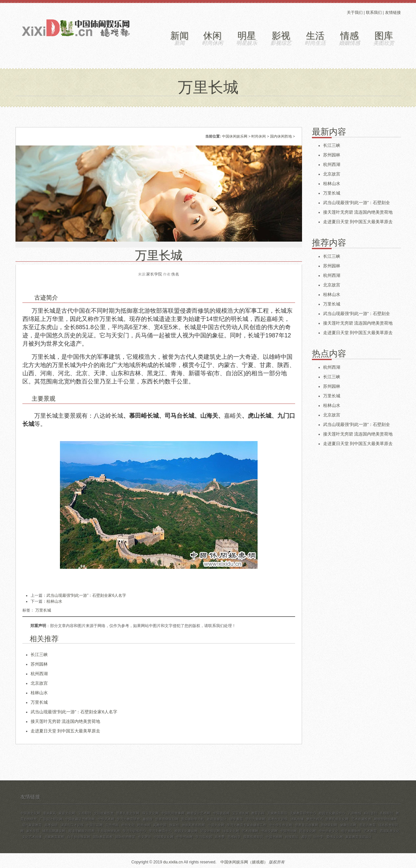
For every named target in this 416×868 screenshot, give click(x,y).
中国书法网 (289, 831)
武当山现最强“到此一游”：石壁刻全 (357, 203)
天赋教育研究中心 (303, 813)
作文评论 (145, 837)
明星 (247, 36)
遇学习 (306, 837)
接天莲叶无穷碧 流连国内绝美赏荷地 (66, 721)
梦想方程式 (315, 819)
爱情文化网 (335, 837)
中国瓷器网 (221, 813)
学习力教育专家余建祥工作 (247, 825)
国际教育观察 (103, 837)
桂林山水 (54, 601)
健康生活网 (348, 825)
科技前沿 (292, 837)
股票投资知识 (253, 837)
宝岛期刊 (85, 813)
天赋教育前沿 (277, 813)
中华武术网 (106, 819)
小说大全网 (216, 825)
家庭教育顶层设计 (359, 837)
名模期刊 (386, 813)
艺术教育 (370, 831)
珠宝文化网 (151, 813)
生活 (315, 36)
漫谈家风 (49, 813)
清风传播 (297, 819)
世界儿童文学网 (128, 813)
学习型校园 (204, 837)
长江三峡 (39, 655)
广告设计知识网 (51, 819)
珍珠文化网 (231, 831)
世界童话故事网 (307, 825)
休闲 (212, 36)
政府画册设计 (217, 819)
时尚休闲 (259, 136)
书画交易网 (269, 831)
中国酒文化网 (30, 813)
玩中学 (319, 837)
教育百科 (258, 813)
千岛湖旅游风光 (109, 831)
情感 (349, 36)
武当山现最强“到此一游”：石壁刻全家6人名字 (86, 595)
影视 (281, 36)
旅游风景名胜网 (193, 825)
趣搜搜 (148, 819)
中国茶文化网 (164, 837)
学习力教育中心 (160, 831)
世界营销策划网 (167, 819)
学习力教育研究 (128, 819)
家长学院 (33, 831)
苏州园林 (39, 664)
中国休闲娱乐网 (235, 136)
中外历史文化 (329, 831)
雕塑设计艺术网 (199, 813)
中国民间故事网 (173, 813)
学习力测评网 (255, 819)
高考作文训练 (278, 819)
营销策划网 (329, 825)
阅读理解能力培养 (81, 831)
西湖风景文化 (390, 831)
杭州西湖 (39, 674)
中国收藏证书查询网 (80, 819)
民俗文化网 (308, 831)
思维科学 (234, 837)
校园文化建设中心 (332, 813)
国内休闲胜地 (281, 136)
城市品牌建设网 (54, 831)
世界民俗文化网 (337, 819)
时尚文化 (128, 825)
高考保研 (51, 825)
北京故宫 (39, 683)
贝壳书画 (112, 825)
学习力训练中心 (134, 831)
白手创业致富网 (79, 837)
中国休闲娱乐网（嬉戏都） (244, 862)
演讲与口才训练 (72, 825)
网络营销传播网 (385, 819)
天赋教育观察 (54, 837)
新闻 (180, 36)
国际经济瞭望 (125, 837)
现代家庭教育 (32, 825)
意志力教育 (368, 825)
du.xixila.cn (173, 862)
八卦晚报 (355, 813)
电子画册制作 (351, 831)
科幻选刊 (371, 813)
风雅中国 (160, 825)
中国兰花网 (95, 825)
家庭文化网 (67, 813)
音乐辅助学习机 (193, 819)
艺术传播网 (250, 831)
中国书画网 (274, 837)
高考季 (220, 837)
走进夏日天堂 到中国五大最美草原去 (66, 731)
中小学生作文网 (281, 825)
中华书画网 (184, 837)
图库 (384, 36)
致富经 (174, 825)
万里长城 (43, 610)
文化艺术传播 (32, 837)
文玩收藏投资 (104, 813)
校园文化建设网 (186, 831)
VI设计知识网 (210, 831)
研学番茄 (236, 819)
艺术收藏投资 (361, 819)
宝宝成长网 (240, 813)
